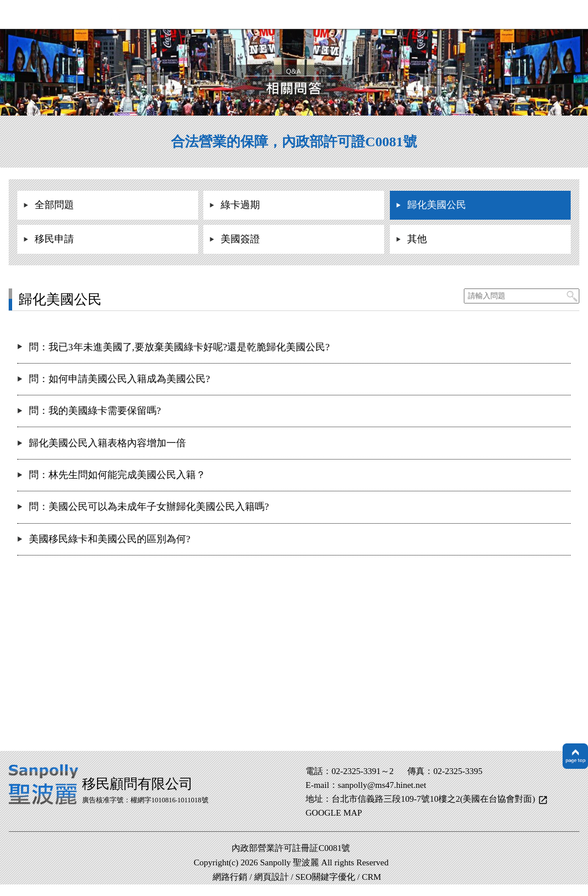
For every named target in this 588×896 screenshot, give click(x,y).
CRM (372, 877)
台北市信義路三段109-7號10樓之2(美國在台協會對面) (434, 799)
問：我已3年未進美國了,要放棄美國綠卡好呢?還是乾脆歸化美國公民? (179, 347)
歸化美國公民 (437, 205)
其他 (417, 239)
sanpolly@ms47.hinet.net (382, 785)
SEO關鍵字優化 (325, 877)
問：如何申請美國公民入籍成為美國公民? (120, 379)
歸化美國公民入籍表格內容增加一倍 (107, 443)
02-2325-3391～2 (363, 771)
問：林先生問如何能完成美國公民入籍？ (117, 475)
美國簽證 (240, 239)
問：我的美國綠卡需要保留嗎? (95, 411)
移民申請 (54, 239)
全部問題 (54, 205)
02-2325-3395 (458, 771)
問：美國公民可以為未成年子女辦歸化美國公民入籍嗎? (149, 507)
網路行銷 (230, 877)
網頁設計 (271, 877)
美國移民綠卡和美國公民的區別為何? (110, 539)
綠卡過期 (240, 205)
